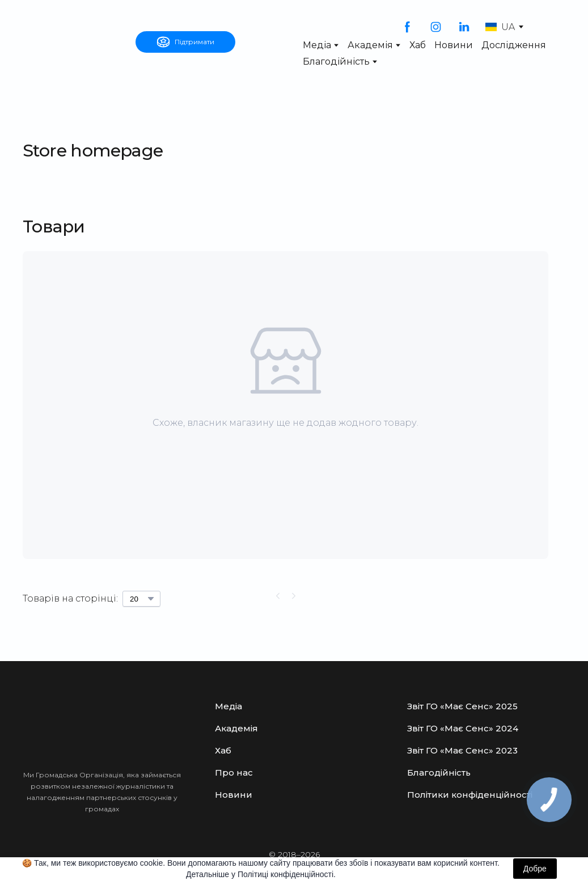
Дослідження (514, 45)
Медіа (317, 45)
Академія (370, 45)
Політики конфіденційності (470, 795)
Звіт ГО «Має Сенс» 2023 (462, 750)
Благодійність (336, 62)
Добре (535, 869)
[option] (500, 27)
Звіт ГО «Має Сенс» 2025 (462, 706)
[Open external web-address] (73, 42)
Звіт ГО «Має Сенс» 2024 (463, 728)
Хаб (418, 45)
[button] (185, 42)
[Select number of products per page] (141, 599)
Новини (454, 45)
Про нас (234, 772)
